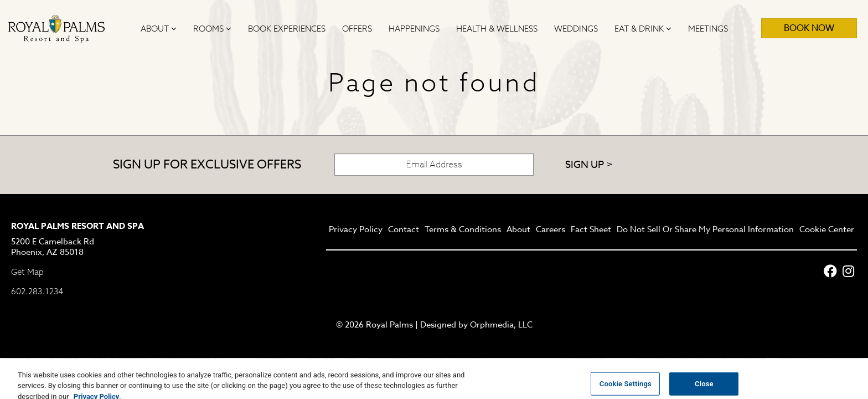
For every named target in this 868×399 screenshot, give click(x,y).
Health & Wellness (497, 29)
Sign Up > (589, 165)
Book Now (809, 28)
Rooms (212, 29)
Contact (404, 230)
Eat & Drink (643, 29)
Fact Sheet (591, 230)
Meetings (708, 29)
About (159, 29)
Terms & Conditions (463, 230)
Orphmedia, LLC (501, 325)
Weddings (576, 29)
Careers (551, 230)
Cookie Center (827, 230)
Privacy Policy (356, 230)
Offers (357, 29)
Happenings (414, 29)
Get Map (27, 272)
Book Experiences (287, 29)
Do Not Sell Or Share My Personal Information (705, 230)
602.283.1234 (37, 291)
